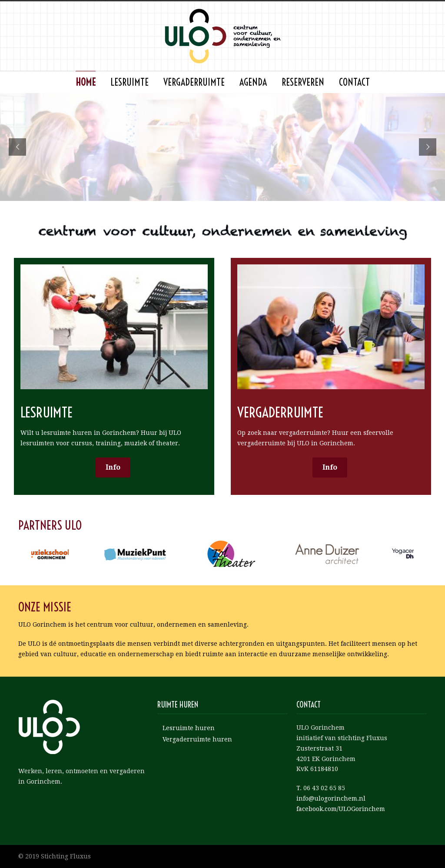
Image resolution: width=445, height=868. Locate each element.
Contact (354, 82)
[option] (70, 554)
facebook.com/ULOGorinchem (341, 809)
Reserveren (303, 82)
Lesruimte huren (189, 728)
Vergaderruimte (194, 82)
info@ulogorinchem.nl (331, 798)
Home (86, 82)
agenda (253, 82)
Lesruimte (130, 82)
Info (113, 467)
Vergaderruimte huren (197, 739)
